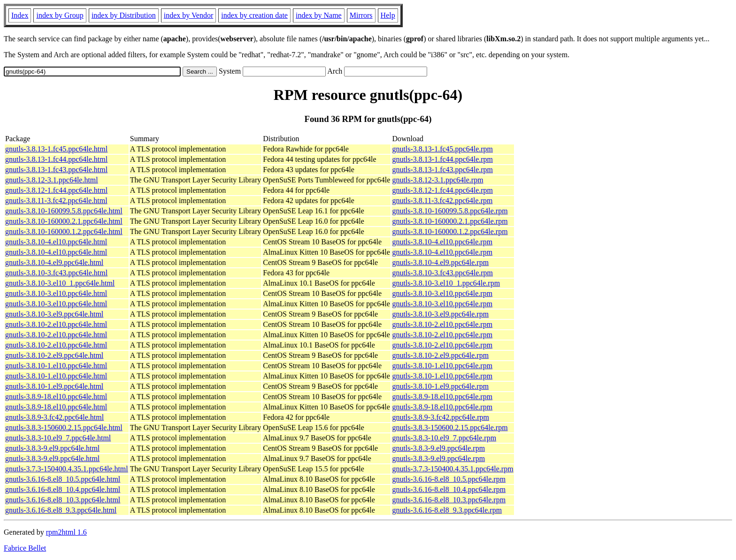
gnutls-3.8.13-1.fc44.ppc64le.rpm (442, 159)
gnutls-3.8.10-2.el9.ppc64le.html (54, 355)
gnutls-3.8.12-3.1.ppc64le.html (52, 180)
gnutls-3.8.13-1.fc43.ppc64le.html (56, 170)
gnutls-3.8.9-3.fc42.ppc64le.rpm (441, 417)
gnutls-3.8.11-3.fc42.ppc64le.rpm (442, 201)
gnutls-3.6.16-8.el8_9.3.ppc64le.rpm (447, 510)
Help (388, 15)
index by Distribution (124, 15)
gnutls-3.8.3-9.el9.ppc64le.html (52, 448)
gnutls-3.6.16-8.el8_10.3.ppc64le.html (63, 500)
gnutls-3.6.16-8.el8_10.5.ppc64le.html (63, 479)
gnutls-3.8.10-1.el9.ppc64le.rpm (440, 386)
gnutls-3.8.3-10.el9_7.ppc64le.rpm (444, 438)
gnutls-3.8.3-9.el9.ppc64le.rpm (438, 448)
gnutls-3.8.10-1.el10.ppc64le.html (56, 366)
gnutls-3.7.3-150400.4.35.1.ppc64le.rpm (452, 469)
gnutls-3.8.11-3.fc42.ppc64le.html (56, 201)
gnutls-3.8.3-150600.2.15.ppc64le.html (64, 428)
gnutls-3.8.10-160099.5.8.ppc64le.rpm (450, 211)
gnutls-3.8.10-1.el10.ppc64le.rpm (442, 366)
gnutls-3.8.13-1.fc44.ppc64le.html (56, 159)
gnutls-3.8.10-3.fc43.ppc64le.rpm (442, 273)
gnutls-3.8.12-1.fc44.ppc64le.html (56, 190)
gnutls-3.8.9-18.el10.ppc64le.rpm (442, 397)
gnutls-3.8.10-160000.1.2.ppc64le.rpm (450, 231)
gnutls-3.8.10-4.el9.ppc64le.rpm (440, 262)
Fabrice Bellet (25, 548)
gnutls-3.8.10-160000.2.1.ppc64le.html (64, 221)
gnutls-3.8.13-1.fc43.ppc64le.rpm (442, 170)
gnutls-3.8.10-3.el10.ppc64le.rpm (442, 293)
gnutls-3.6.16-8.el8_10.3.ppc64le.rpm (449, 500)
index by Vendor (188, 15)
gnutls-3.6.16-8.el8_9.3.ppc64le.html (61, 510)
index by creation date (254, 15)
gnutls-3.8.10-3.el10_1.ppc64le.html (60, 283)
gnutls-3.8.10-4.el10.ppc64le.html (56, 242)
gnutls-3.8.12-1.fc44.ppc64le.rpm (442, 190)
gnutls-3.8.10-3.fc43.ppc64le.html (56, 273)
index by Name (319, 15)
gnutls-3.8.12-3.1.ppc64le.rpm (437, 180)
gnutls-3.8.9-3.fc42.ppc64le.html (54, 417)
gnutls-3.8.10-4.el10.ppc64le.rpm (442, 242)
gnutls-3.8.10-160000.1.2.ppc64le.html (64, 231)
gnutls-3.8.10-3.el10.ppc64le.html (56, 293)
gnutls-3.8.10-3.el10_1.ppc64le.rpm (446, 283)
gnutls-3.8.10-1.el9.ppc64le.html (54, 386)
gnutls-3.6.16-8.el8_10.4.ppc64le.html (63, 489)
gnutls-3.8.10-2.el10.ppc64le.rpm (442, 324)
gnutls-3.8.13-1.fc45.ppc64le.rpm (442, 149)
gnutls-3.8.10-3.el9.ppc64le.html (54, 314)
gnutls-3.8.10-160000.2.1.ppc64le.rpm (450, 221)
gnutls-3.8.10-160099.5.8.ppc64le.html (64, 211)
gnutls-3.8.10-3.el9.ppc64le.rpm (440, 314)
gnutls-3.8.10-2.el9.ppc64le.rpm (440, 355)
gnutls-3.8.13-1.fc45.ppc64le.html (56, 149)
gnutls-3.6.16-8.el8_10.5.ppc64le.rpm (449, 479)
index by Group (60, 15)
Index (20, 15)
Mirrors (361, 15)
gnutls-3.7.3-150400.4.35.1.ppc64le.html (67, 469)
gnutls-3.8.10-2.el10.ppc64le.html (56, 324)
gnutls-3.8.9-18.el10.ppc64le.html (56, 397)
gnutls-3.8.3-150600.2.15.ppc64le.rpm (450, 428)
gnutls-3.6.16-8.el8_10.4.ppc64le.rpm (449, 489)
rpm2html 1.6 (66, 532)
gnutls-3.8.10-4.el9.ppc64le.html (54, 262)
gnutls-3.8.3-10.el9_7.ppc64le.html (58, 438)
